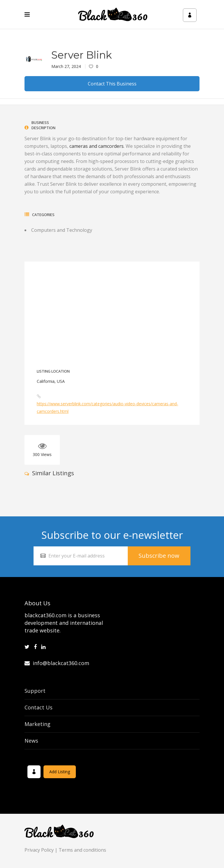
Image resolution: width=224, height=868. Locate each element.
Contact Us (38, 707)
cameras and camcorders (97, 146)
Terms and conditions (82, 850)
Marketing (37, 724)
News (31, 741)
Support (35, 691)
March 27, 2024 (66, 66)
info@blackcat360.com (57, 663)
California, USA (51, 381)
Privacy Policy (39, 850)
